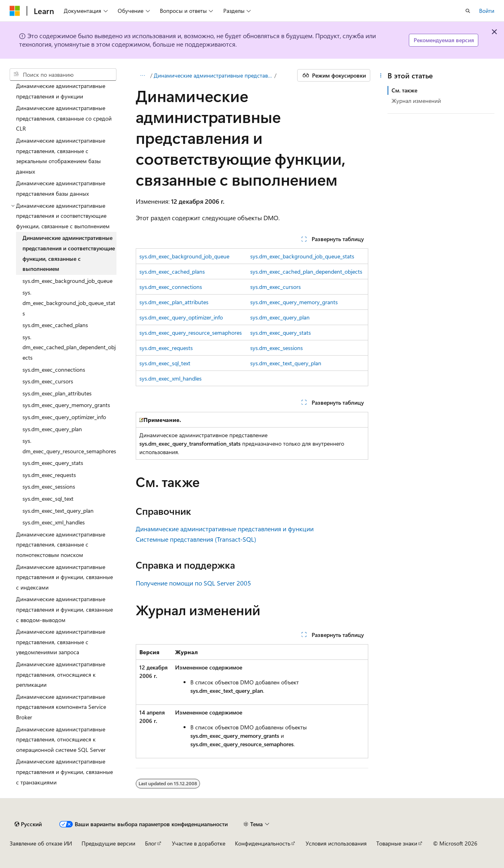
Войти (487, 11)
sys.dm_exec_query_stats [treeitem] (53, 463)
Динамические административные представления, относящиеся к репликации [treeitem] (61, 674)
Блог (151, 843)
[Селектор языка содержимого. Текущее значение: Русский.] (28, 824)
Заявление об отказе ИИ (41, 843)
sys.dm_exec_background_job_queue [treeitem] (67, 281)
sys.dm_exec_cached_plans (172, 271)
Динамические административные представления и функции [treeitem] (61, 91)
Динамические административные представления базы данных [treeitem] (61, 188)
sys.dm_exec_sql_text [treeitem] (48, 498)
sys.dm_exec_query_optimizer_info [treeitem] (64, 417)
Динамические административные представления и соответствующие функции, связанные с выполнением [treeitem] (69, 253)
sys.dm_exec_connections (171, 287)
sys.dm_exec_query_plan (280, 317)
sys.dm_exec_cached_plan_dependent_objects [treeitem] (69, 347)
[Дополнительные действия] (381, 76)
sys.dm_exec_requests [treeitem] (49, 475)
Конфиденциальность (263, 843)
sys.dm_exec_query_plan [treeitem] (52, 429)
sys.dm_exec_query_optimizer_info (181, 317)
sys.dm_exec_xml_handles (170, 378)
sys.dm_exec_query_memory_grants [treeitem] (66, 405)
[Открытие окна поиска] (468, 11)
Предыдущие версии (108, 843)
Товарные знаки (397, 843)
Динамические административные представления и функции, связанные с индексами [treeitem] (64, 577)
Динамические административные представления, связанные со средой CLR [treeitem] (64, 118)
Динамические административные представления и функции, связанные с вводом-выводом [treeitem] (64, 609)
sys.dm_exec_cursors (275, 287)
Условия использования (336, 843)
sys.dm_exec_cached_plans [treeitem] (55, 325)
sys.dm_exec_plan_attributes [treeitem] (57, 393)
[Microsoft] (15, 11)
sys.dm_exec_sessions (276, 348)
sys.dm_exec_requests (166, 348)
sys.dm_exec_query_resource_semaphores (191, 333)
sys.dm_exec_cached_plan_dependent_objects (306, 271)
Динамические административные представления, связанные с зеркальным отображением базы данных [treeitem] (61, 156)
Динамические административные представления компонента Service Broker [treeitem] (61, 707)
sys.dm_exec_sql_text (165, 363)
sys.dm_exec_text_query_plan (286, 363)
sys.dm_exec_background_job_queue (184, 256)
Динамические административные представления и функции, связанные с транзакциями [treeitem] (64, 772)
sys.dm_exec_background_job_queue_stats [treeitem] (69, 303)
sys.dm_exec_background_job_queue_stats (302, 256)
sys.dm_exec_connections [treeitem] (54, 370)
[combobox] (63, 75)
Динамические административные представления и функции (213, 75)
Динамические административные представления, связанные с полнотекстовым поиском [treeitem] (61, 545)
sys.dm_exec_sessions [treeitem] (49, 486)
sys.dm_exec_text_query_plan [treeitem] (58, 511)
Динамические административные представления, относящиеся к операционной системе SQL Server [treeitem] (61, 739)
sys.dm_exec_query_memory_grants (294, 302)
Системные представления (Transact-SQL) (196, 539)
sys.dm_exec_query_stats (281, 333)
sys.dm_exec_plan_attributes (174, 302)
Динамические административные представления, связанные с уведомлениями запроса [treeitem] (61, 642)
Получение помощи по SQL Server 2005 (193, 583)
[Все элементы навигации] (143, 76)
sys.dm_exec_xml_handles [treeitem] (54, 522)
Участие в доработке (199, 843)
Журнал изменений (416, 101)
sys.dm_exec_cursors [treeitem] (48, 381)
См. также (404, 90)
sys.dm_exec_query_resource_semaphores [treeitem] (69, 446)
